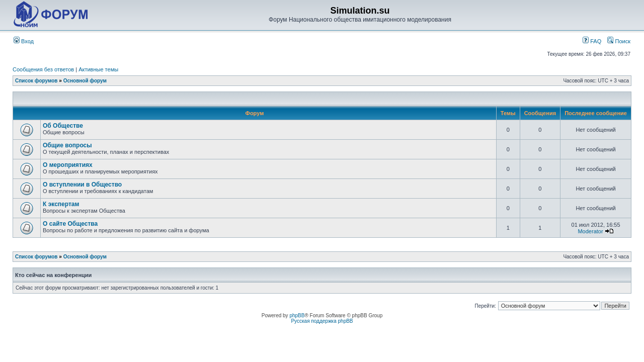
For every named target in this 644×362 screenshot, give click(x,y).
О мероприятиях (68, 165)
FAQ (592, 41)
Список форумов (36, 81)
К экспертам (61, 204)
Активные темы (98, 69)
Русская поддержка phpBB (322, 321)
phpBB (297, 315)
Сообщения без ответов (43, 69)
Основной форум (85, 81)
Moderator (590, 231)
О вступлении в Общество (82, 185)
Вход (24, 41)
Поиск (619, 41)
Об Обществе (63, 126)
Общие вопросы (67, 145)
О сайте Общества (70, 224)
